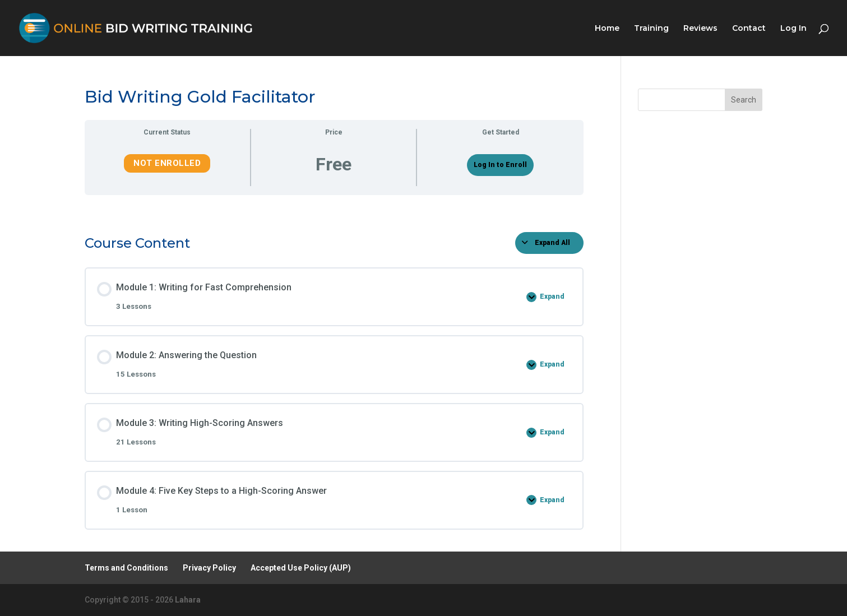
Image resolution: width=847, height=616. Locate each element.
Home (607, 29)
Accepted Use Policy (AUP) (301, 568)
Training (651, 29)
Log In (793, 29)
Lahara (188, 600)
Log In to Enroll (500, 165)
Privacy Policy (209, 568)
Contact (749, 29)
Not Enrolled (167, 163)
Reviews (700, 29)
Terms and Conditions (126, 568)
